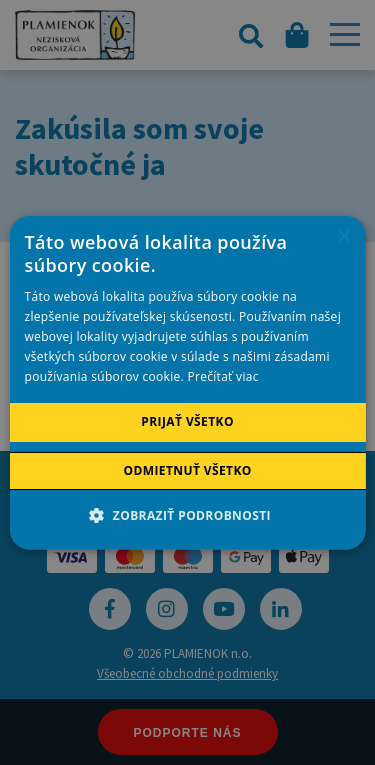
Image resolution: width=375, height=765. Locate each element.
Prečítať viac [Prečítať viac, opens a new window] (222, 376)
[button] (187, 515)
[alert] (187, 382)
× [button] (343, 236)
